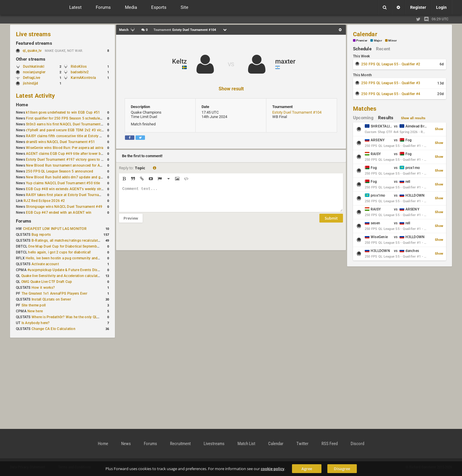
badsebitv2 (80, 72)
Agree (307, 469)
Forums (24, 221)
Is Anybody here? (36, 323)
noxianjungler (34, 72)
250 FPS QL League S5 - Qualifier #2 (391, 64)
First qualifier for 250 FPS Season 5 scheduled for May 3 (72, 118)
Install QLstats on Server (51, 299)
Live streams (33, 34)
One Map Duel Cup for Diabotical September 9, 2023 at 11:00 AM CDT (85, 246)
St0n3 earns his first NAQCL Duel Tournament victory (69, 124)
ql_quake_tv (32, 51)
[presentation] (164, 240)
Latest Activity (36, 96)
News (126, 444)
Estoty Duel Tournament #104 (297, 112)
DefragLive (32, 78)
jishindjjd (30, 83)
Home (22, 105)
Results (386, 118)
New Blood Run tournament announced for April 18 (68, 165)
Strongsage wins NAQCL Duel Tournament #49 (64, 207)
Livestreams (214, 444)
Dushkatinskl (34, 67)
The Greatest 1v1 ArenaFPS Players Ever (54, 293)
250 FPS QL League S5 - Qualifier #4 (391, 94)
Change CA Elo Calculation (53, 329)
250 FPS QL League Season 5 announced (60, 171)
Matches (365, 109)
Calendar (365, 34)
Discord (357, 444)
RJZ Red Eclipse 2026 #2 (44, 201)
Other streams (31, 59)
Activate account (45, 264)
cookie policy (273, 469)
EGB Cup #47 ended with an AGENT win (59, 213)
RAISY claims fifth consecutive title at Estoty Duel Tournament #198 (81, 136)
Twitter (302, 444)
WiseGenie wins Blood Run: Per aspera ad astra (65, 148)
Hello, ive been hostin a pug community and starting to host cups (79, 258)
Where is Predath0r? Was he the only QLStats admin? (75, 317)
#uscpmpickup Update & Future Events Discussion (69, 270)
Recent (383, 49)
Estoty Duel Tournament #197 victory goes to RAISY (69, 160)
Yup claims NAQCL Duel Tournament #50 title (63, 183)
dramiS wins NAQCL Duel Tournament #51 (60, 142)
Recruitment (180, 444)
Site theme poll (34, 305)
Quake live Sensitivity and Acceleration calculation (62, 276)
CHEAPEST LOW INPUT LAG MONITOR (55, 229)
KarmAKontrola (83, 78)
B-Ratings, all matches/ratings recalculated (67, 241)
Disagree (342, 469)
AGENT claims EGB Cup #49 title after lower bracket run (71, 154)
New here (35, 311)
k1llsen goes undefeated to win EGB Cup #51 (63, 112)
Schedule (362, 49)
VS (231, 64)
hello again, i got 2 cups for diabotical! (59, 252)
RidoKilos (79, 67)
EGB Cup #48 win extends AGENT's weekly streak (66, 189)
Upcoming (363, 118)
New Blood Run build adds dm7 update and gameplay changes (77, 177)
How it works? (43, 288)
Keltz (179, 61)
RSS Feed (330, 444)
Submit (331, 223)
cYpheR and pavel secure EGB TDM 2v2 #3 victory (67, 130)
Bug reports (41, 235)
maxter (285, 61)
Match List (246, 444)
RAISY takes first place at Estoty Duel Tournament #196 (71, 195)
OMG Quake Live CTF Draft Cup (47, 282)
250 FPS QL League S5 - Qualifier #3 (391, 83)
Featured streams (34, 43)
